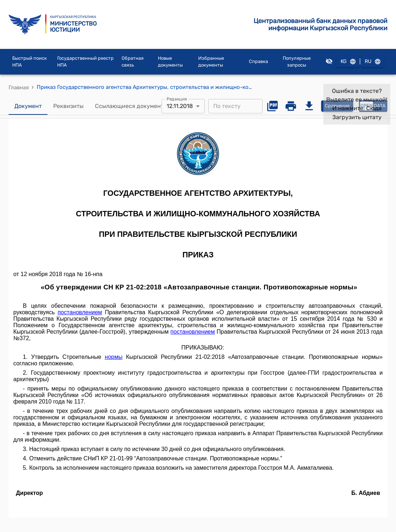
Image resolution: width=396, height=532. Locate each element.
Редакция (177, 99)
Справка (258, 61)
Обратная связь (133, 62)
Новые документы (170, 62)
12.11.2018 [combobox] (180, 106)
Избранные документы (211, 62)
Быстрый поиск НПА (29, 62)
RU (372, 62)
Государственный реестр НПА (85, 62)
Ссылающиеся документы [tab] (131, 106)
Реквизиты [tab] (68, 106)
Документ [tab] (28, 106)
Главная (19, 87)
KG (348, 62)
